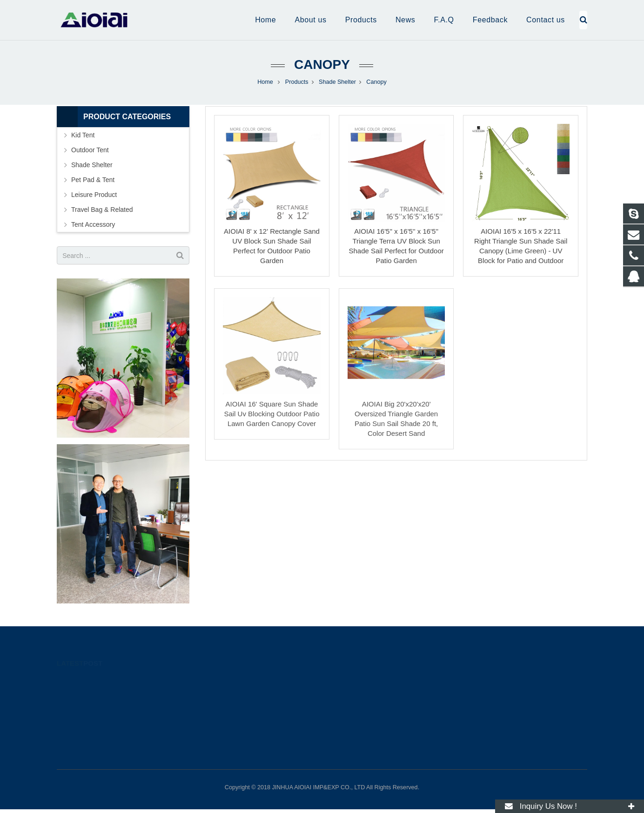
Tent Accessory (93, 224)
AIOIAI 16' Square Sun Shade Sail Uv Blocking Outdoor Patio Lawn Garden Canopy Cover (272, 414)
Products (297, 82)
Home (265, 82)
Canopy (322, 64)
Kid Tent (83, 135)
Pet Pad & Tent (93, 180)
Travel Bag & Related (102, 210)
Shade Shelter (337, 82)
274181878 (355, 683)
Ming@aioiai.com (362, 710)
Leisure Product (94, 195)
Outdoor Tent (90, 150)
